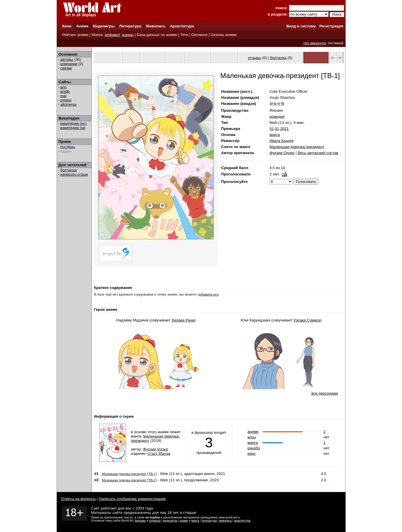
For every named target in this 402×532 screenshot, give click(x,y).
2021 (285, 129)
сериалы (155, 521)
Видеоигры (104, 26)
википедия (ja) (73, 128)
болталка (68, 170)
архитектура (242, 521)
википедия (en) (73, 123)
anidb (65, 91)
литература (209, 521)
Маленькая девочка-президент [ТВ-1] (129, 474)
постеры (68, 147)
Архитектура (182, 26)
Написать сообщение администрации (132, 499)
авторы (67, 59)
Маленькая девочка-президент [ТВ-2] (129, 480)
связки (66, 68)
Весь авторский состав (318, 153)
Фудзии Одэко (282, 153)
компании (69, 64)
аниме (253, 432)
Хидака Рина (183, 320)
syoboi (66, 100)
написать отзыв (74, 174)
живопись (225, 521)
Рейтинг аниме (75, 35)
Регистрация (331, 26)
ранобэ (254, 448)
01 (272, 129)
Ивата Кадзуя (282, 141)
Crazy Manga (159, 454)
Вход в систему (301, 26)
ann (63, 87)
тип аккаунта (314, 43)
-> (340, 58)
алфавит (112, 35)
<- (333, 58)
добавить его (208, 294)
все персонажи (325, 393)
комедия (277, 117)
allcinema (68, 104)
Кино (67, 26)
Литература (130, 26)
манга (275, 135)
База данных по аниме (157, 35)
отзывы (255, 58)
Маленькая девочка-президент (297, 147)
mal (63, 96)
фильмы (140, 521)
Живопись (156, 26)
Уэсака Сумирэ (307, 320)
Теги (184, 35)
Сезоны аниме (224, 35)
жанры (128, 35)
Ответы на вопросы (78, 499)
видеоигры (170, 521)
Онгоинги (199, 35)
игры (252, 437)
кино (252, 454)
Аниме (82, 26)
